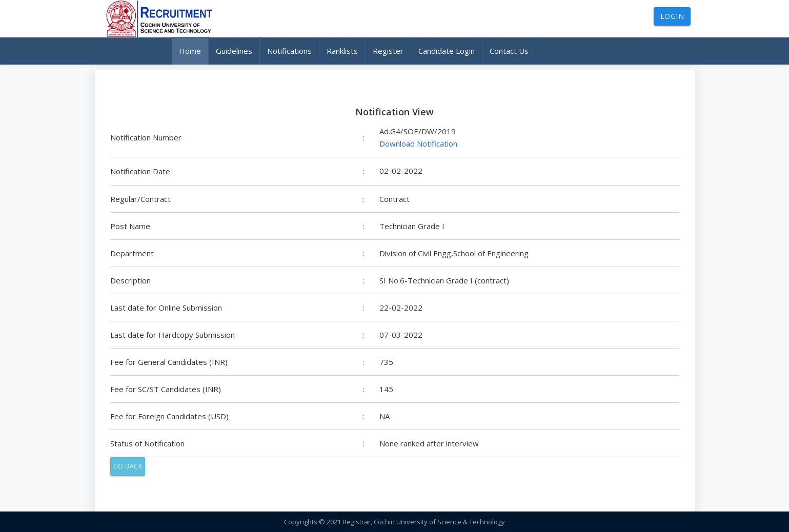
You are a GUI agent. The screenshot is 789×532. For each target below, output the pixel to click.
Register (388, 51)
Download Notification (418, 144)
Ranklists (342, 51)
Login (672, 16)
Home (190, 51)
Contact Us (509, 51)
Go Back (128, 466)
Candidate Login (447, 51)
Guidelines (234, 51)
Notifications (289, 51)
